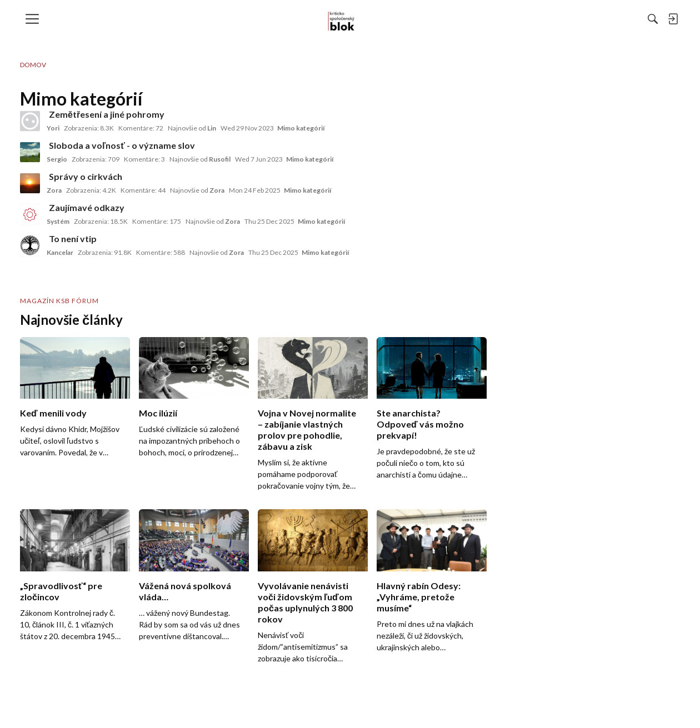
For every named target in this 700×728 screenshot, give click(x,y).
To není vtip (73, 239)
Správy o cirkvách (86, 176)
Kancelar (60, 252)
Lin (212, 128)
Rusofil (220, 159)
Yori (53, 128)
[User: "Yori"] (30, 121)
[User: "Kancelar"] (30, 245)
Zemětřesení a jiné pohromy (107, 114)
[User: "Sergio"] (30, 152)
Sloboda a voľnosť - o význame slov (122, 145)
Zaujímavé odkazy (87, 207)
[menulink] (36, 19)
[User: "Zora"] (30, 183)
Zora (54, 190)
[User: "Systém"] (30, 214)
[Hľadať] (532, 19)
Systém (58, 221)
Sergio (57, 159)
